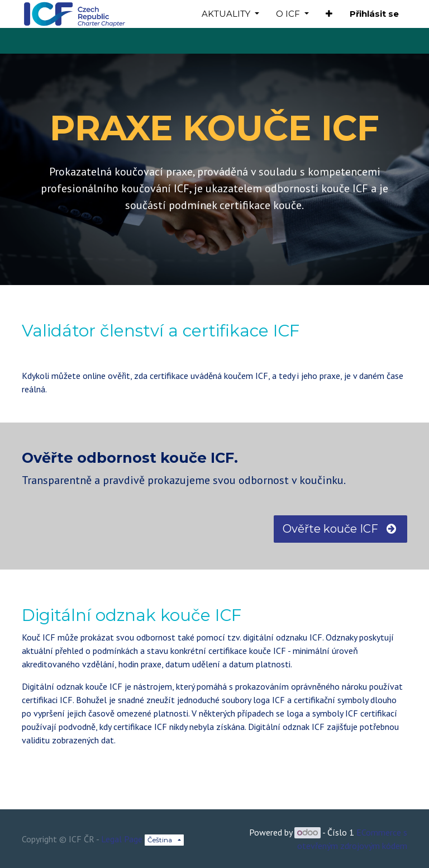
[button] (329, 14)
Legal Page (122, 839)
